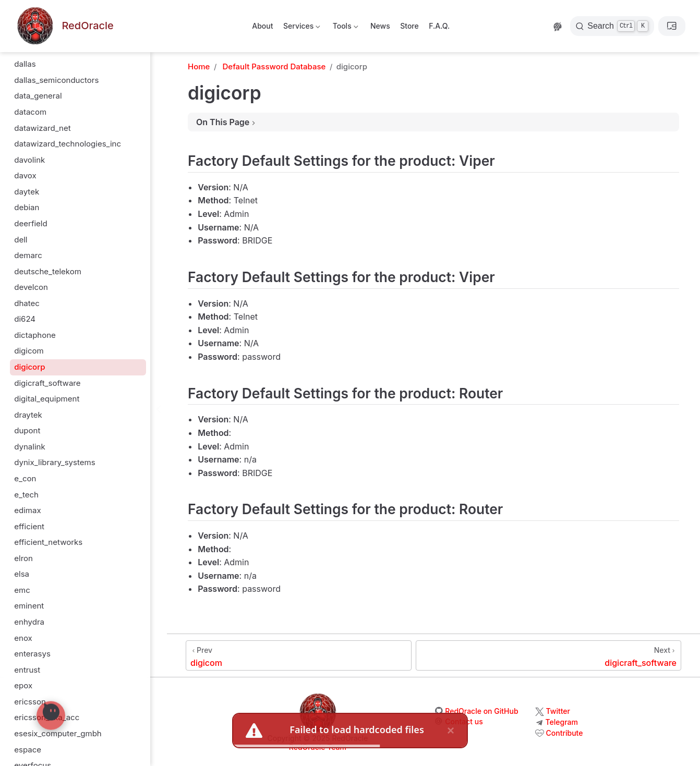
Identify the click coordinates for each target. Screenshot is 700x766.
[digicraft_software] (548, 655)
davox (25, 175)
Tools (344, 28)
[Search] (612, 26)
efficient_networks (48, 542)
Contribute (565, 733)
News (380, 26)
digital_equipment (47, 399)
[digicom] (299, 655)
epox (23, 685)
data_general (38, 96)
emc (22, 590)
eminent (29, 606)
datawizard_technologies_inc (68, 144)
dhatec (27, 303)
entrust (27, 670)
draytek (28, 415)
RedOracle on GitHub (481, 711)
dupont (27, 430)
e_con (25, 478)
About (262, 26)
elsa (22, 574)
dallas (25, 64)
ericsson (30, 702)
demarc (28, 255)
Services (301, 28)
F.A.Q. (439, 26)
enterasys (32, 654)
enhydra (29, 622)
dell (21, 240)
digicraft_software (47, 383)
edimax (27, 510)
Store (409, 26)
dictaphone (35, 335)
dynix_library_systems (55, 462)
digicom (29, 351)
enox (23, 638)
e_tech (26, 495)
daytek (27, 192)
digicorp (29, 367)
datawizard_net (42, 128)
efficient (29, 526)
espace (28, 750)
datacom (30, 112)
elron (23, 558)
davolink (29, 160)
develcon (31, 287)
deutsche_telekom (48, 271)
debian (27, 207)
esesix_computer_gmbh (58, 733)
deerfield (31, 223)
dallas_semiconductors (56, 80)
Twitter (558, 711)
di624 (25, 319)
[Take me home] (64, 26)
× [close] (451, 730)
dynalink (29, 447)
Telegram (562, 722)
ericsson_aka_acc (47, 717)
